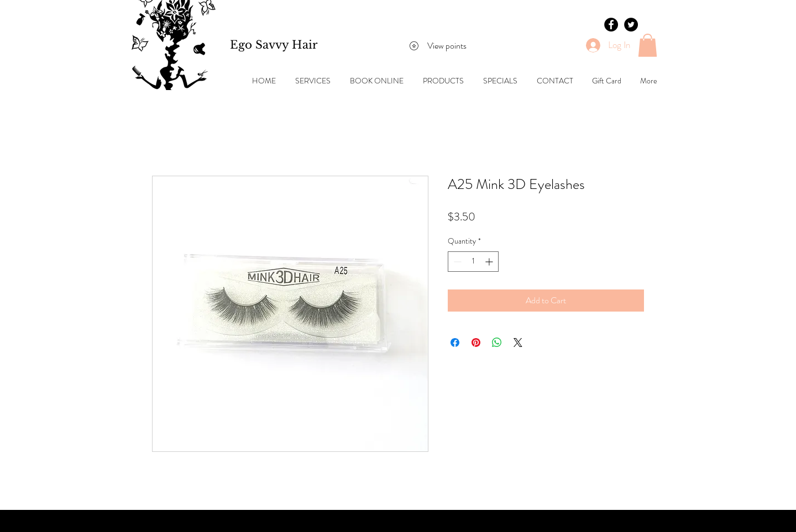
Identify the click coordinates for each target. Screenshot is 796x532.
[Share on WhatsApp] (497, 343)
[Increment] (490, 262)
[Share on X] (518, 343)
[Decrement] (456, 262)
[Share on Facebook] (455, 343)
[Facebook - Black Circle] (611, 25)
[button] (648, 45)
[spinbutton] (473, 262)
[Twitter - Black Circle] (631, 25)
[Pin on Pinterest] (476, 343)
